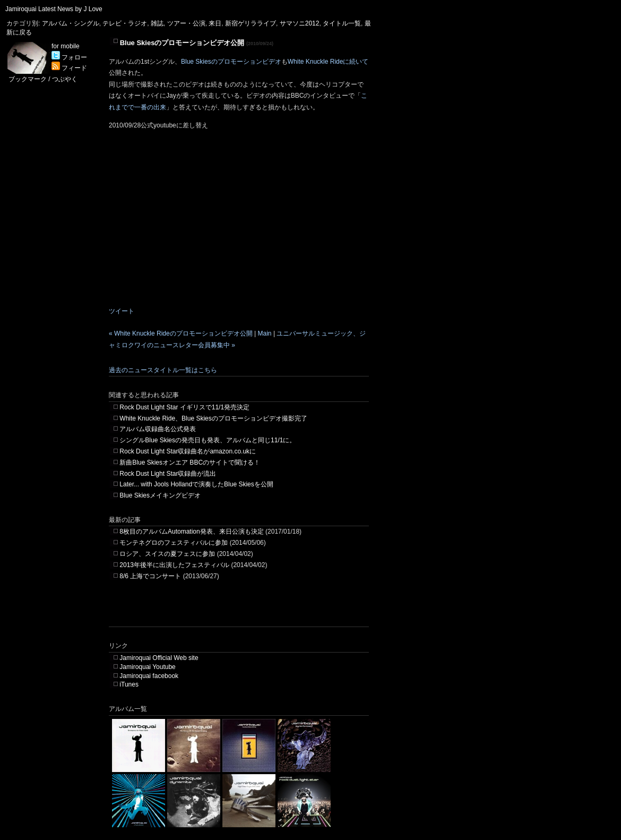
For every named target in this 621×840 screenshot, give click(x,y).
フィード (69, 68)
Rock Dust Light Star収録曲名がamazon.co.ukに (188, 451)
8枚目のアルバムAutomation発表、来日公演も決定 (191, 532)
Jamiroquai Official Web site (159, 658)
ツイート (122, 311)
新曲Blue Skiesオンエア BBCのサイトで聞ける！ (190, 462)
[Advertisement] (233, 611)
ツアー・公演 (186, 23)
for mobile (66, 46)
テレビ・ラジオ (125, 23)
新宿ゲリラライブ (251, 23)
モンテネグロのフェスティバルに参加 (174, 543)
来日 (215, 23)
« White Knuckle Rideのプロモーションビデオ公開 (181, 333)
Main (265, 333)
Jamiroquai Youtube (147, 667)
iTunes (129, 684)
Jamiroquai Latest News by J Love (54, 9)
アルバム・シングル (71, 23)
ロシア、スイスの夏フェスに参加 (167, 554)
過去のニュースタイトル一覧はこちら (163, 370)
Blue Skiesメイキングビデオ (160, 495)
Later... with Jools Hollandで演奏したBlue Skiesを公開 (196, 484)
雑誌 (157, 23)
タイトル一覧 (342, 23)
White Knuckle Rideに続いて (328, 62)
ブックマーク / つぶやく (43, 79)
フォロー (69, 57)
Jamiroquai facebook (149, 676)
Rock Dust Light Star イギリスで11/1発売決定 (184, 407)
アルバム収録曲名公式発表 (158, 429)
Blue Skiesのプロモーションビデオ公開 (182, 43)
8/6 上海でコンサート (150, 576)
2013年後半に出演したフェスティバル (174, 565)
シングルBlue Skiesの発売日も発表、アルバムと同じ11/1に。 (208, 440)
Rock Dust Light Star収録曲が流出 (168, 474)
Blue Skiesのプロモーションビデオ (231, 62)
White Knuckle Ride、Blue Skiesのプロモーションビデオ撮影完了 (213, 418)
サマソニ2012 (300, 23)
